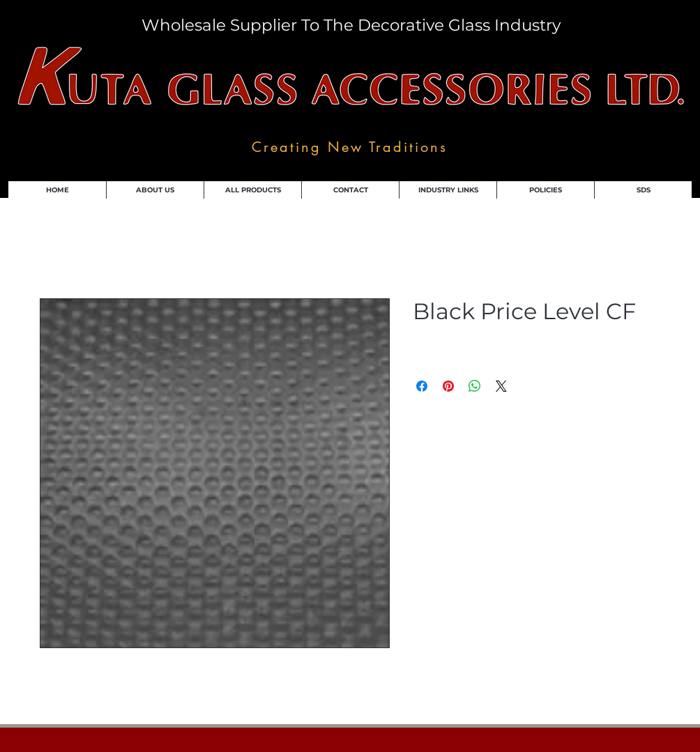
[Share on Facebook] (422, 386)
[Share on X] (501, 386)
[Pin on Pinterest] (448, 386)
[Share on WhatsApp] (475, 386)
